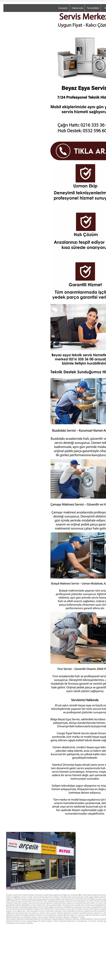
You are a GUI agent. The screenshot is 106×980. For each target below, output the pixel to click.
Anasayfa (63, 8)
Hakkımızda (78, 8)
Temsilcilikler (93, 8)
